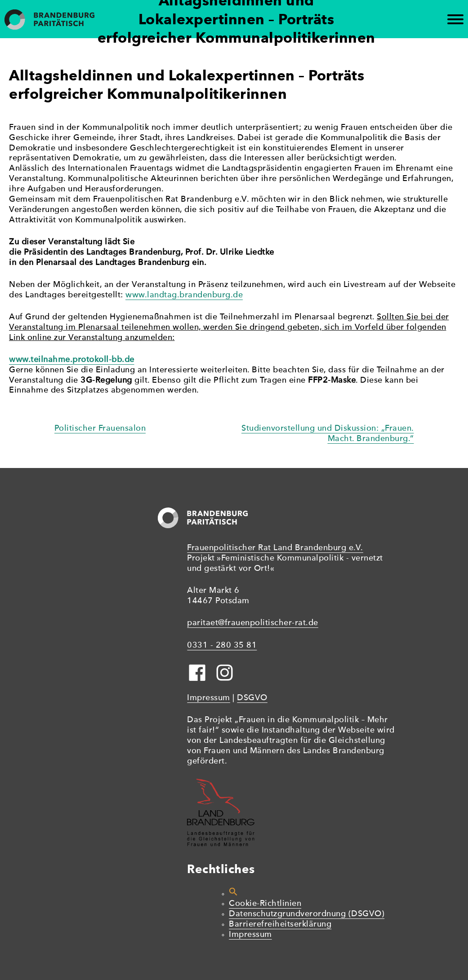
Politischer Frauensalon (100, 429)
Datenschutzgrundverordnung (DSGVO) (307, 914)
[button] (233, 894)
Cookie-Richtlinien (265, 904)
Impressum (209, 698)
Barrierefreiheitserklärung (280, 925)
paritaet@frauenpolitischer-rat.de (253, 623)
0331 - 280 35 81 (222, 646)
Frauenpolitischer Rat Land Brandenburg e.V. (275, 548)
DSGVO (252, 698)
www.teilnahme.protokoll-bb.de (72, 360)
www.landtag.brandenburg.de (184, 295)
